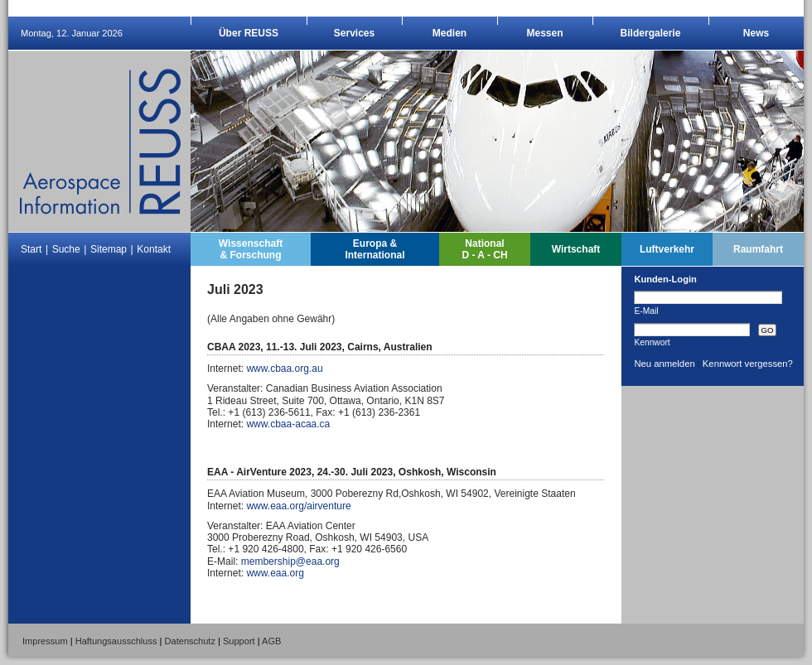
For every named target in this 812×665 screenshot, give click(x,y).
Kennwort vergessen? (748, 364)
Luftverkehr (667, 249)
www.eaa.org (275, 573)
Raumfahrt (758, 249)
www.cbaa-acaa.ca (288, 424)
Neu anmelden (664, 364)
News (756, 33)
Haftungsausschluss (116, 641)
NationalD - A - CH (484, 249)
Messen (544, 33)
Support (239, 641)
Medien (450, 33)
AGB (271, 641)
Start (31, 249)
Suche (66, 249)
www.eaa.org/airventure (298, 506)
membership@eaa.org (290, 561)
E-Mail (646, 311)
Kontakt (154, 249)
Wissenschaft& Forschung (251, 249)
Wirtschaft (576, 249)
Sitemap (109, 249)
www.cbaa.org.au (284, 369)
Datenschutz (190, 641)
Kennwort (652, 342)
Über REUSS (249, 33)
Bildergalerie (651, 33)
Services (354, 33)
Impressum (45, 641)
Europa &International (375, 249)
